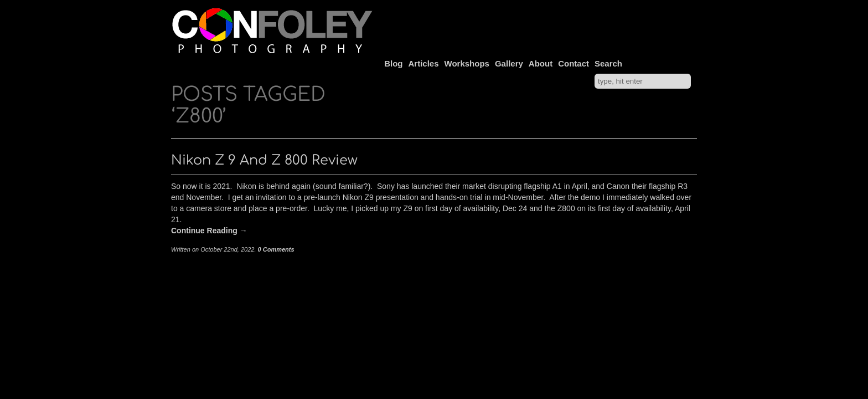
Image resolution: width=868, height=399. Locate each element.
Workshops (467, 63)
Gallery (509, 63)
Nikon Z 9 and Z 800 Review (264, 160)
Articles (424, 63)
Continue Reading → (209, 231)
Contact (573, 63)
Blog (393, 63)
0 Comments (276, 249)
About (541, 63)
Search (608, 63)
